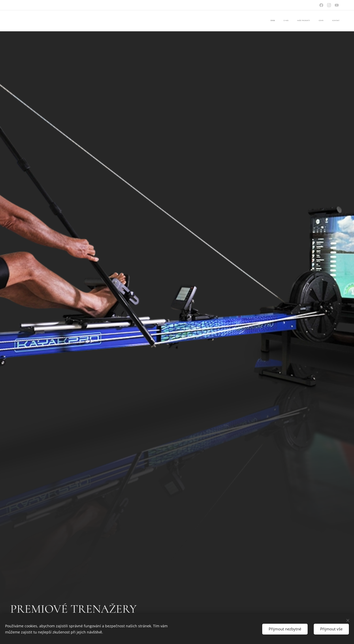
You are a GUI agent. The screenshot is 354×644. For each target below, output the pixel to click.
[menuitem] (305, 21)
